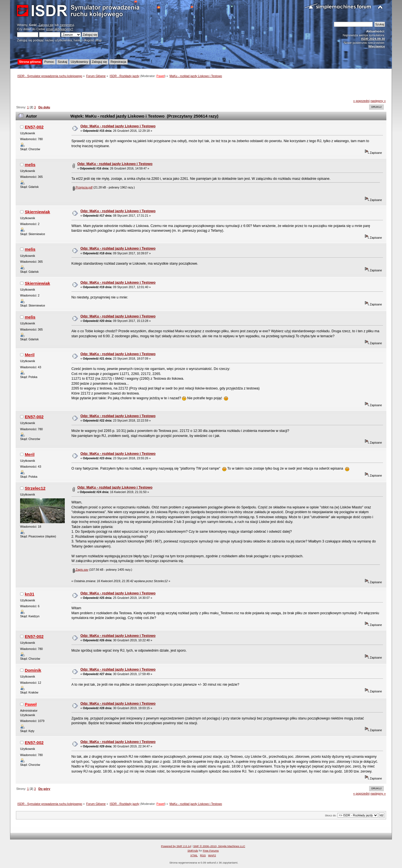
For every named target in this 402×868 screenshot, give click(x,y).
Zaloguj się (46, 25)
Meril (30, 355)
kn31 (30, 594)
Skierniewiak (38, 212)
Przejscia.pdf (83, 187)
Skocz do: (331, 815)
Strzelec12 (35, 488)
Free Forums (211, 851)
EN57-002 (34, 127)
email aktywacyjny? (60, 29)
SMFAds (193, 851)
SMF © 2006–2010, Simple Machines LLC (219, 846)
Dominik (33, 670)
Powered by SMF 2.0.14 (176, 846)
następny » (378, 101)
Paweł (160, 76)
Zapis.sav (81, 570)
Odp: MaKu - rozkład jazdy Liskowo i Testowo (118, 126)
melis (30, 165)
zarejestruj (67, 25)
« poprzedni (361, 101)
